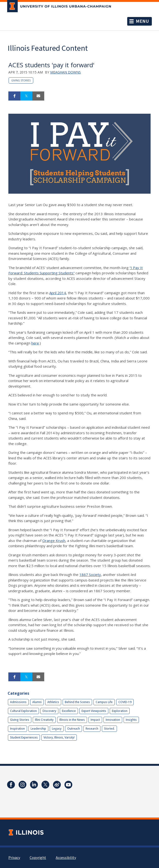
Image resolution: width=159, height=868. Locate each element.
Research (92, 729)
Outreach (74, 729)
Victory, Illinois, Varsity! (59, 737)
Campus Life (104, 702)
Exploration (120, 711)
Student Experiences (24, 737)
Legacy (57, 729)
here (35, 343)
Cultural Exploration (23, 711)
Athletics (53, 702)
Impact (95, 720)
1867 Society (90, 575)
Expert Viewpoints (94, 711)
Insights (131, 720)
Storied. (109, 729)
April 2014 (58, 293)
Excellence (69, 711)
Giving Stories (21, 80)
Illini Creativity (44, 720)
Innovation (113, 720)
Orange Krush (54, 541)
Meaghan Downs (66, 72)
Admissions (18, 702)
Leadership (38, 729)
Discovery (49, 711)
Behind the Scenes (77, 702)
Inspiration (17, 729)
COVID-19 (125, 702)
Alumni (37, 702)
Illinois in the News (72, 720)
